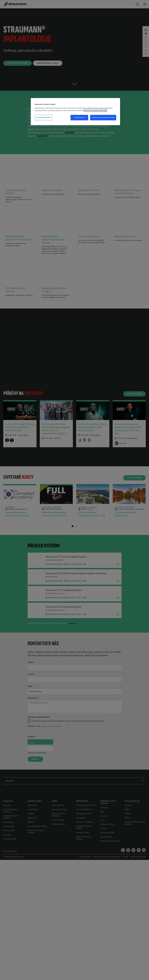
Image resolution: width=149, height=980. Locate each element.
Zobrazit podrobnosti (43, 118)
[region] (75, 112)
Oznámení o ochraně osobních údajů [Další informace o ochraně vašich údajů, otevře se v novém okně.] (95, 110)
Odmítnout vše (79, 118)
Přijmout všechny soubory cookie (103, 118)
